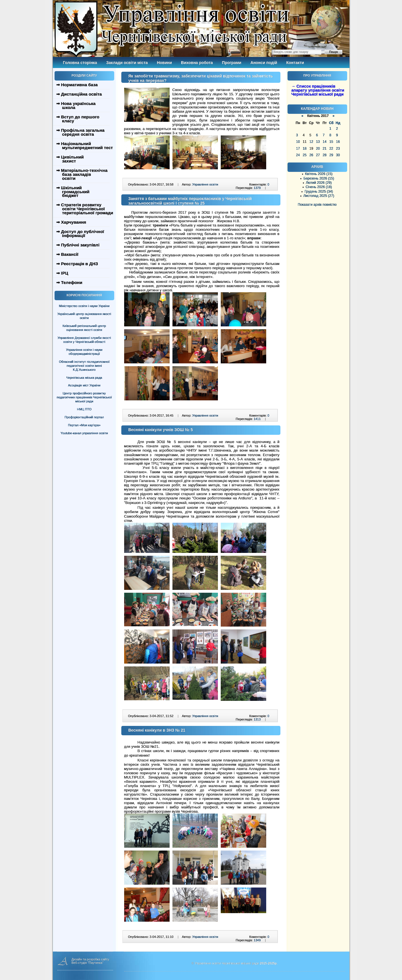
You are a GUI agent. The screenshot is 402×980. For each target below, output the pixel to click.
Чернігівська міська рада (84, 378)
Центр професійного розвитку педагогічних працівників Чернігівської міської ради (84, 397)
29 (331, 155)
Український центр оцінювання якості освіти (84, 316)
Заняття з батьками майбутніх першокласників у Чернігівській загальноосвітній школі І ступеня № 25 (190, 201)
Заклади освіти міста (127, 63)
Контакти (295, 63)
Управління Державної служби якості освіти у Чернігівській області (84, 340)
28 (325, 155)
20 (318, 149)
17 (298, 149)
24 (298, 155)
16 (338, 142)
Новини (164, 63)
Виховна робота (197, 63)
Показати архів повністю (317, 205)
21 (325, 149)
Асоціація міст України (84, 385)
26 (311, 155)
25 (304, 155)
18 (304, 149)
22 (331, 149)
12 (311, 142)
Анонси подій (264, 63)
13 (318, 142)
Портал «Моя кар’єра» (84, 425)
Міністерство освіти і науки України (84, 306)
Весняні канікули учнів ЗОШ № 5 (161, 430)
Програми (232, 63)
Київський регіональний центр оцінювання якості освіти (84, 328)
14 (325, 142)
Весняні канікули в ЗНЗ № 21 (157, 730)
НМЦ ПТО (84, 409)
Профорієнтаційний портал (84, 417)
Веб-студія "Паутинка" (88, 963)
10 (298, 142)
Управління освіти (205, 184)
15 (331, 142)
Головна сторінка (80, 63)
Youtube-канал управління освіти (84, 433)
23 (338, 149)
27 (318, 155)
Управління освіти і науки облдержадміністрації (84, 352)
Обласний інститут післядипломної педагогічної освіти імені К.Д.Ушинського (84, 366)
